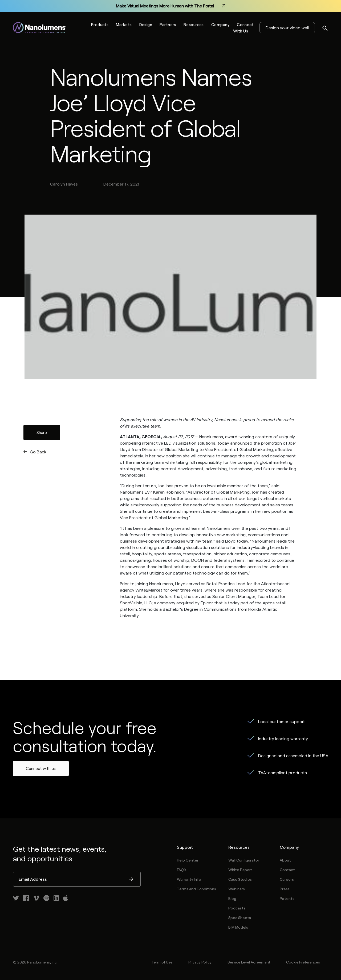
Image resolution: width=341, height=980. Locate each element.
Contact (287, 870)
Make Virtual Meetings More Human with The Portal (170, 6)
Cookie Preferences (303, 962)
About (285, 860)
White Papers (240, 870)
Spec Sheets (240, 918)
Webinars (237, 889)
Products (100, 24)
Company (220, 24)
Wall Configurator (244, 860)
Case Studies (240, 879)
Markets (124, 24)
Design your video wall (287, 28)
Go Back (38, 452)
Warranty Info (189, 879)
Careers (287, 879)
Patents (287, 898)
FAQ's (182, 870)
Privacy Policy (200, 962)
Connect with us (41, 768)
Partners (168, 24)
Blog (232, 898)
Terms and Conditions (196, 889)
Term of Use (162, 962)
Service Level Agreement (249, 962)
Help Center (188, 860)
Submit (131, 880)
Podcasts (237, 908)
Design (146, 24)
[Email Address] (77, 879)
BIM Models (238, 927)
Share (42, 432)
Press (285, 889)
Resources (194, 24)
